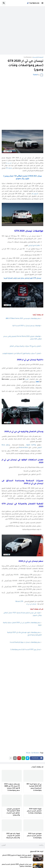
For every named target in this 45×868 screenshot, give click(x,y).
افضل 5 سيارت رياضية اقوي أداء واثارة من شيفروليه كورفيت (21, 354)
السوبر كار (35, 194)
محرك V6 (9, 168)
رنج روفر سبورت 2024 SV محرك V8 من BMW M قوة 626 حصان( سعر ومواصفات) (12, 787)
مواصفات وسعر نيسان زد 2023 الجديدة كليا (27, 326)
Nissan (28, 753)
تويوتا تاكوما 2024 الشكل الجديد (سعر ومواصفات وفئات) (34, 811)
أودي (27, 379)
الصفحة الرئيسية (38, 57)
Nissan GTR (19, 602)
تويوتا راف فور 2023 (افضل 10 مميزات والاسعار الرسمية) (13, 836)
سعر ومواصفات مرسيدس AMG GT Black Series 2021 (23, 319)
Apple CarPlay (31, 445)
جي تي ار (9, 163)
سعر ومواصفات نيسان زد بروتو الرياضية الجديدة (25, 642)
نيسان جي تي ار (31, 604)
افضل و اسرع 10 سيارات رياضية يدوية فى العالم (25, 346)
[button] (42, 3)
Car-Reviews (28, 57)
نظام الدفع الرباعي (34, 246)
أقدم (4, 845)
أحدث (41, 845)
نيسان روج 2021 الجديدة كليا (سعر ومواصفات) (26, 650)
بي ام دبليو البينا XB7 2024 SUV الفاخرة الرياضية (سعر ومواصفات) (34, 787)
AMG (37, 382)
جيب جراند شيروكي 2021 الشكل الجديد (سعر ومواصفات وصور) (17, 865)
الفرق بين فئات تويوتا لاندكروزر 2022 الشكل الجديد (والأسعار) (17, 856)
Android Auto (24, 448)
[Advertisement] (22, 30)
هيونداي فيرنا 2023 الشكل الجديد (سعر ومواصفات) (34, 836)
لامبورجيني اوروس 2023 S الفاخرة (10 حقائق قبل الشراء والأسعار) (13, 812)
